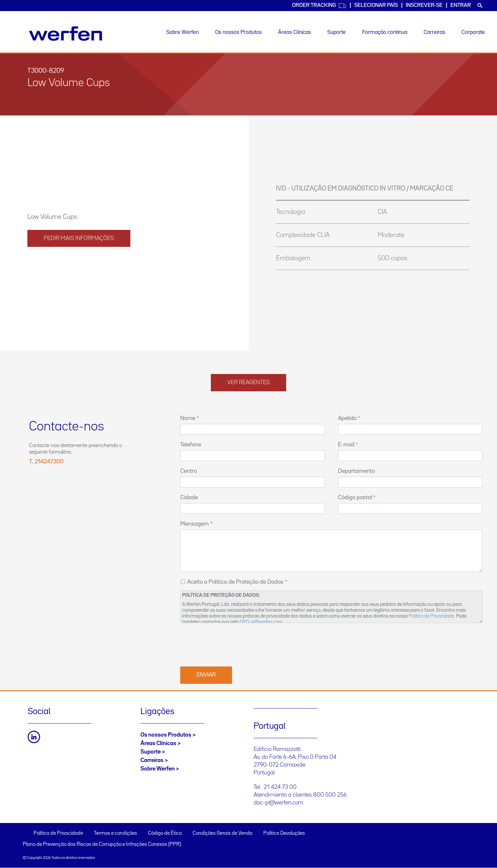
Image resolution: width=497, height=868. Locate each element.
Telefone (191, 445)
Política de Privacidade (431, 616)
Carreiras (434, 32)
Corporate (473, 32)
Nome (188, 418)
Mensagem (195, 524)
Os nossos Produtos (238, 32)
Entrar (461, 5)
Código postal (355, 498)
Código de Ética (165, 833)
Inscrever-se (424, 5)
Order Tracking (319, 6)
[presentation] (230, 644)
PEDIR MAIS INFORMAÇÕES (79, 238)
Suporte (336, 32)
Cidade (189, 498)
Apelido (347, 418)
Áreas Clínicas (294, 32)
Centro (189, 471)
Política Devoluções (284, 833)
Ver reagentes (248, 382)
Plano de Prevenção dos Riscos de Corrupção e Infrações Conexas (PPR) (102, 845)
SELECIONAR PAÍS (376, 5)
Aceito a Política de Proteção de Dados (235, 582)
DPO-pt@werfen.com (261, 622)
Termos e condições (116, 833)
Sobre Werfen (183, 32)
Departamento (356, 471)
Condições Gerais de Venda (223, 833)
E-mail (346, 445)
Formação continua (385, 32)
